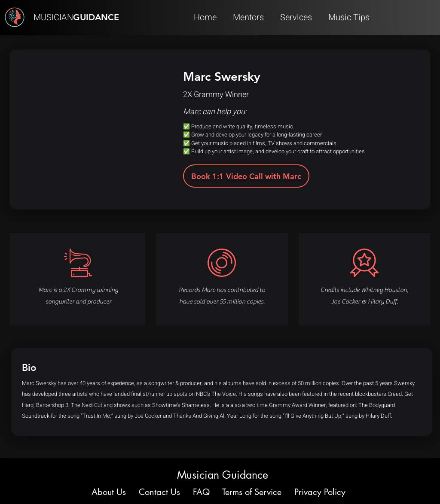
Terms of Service (252, 492)
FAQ (201, 492)
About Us (110, 492)
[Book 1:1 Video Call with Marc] (246, 176)
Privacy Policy (320, 492)
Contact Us (159, 492)
